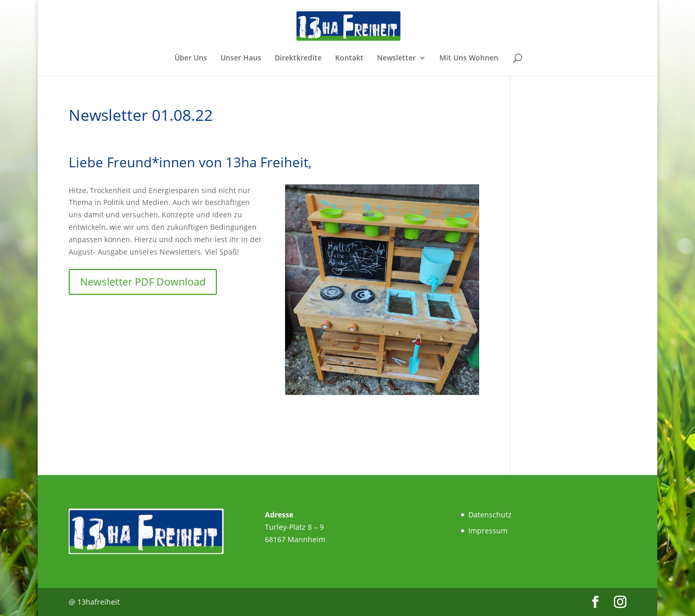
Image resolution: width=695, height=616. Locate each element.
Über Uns (191, 58)
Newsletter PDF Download (143, 282)
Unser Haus (241, 58)
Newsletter (396, 58)
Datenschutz (490, 515)
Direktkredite (298, 58)
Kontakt (349, 58)
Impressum (488, 531)
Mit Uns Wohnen (469, 58)
